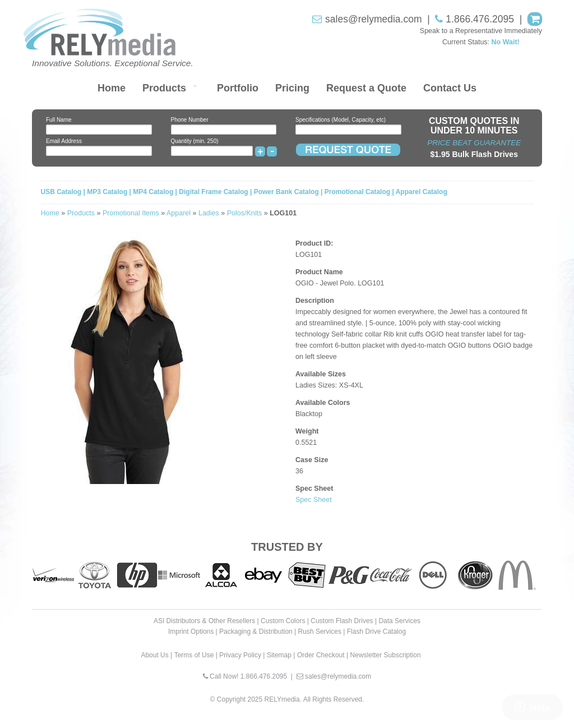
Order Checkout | (323, 655)
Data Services (399, 621)
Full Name (59, 120)
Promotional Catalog (357, 192)
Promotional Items (131, 213)
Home (112, 88)
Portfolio (238, 88)
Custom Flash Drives (342, 621)
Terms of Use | (196, 655)
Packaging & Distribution (256, 632)
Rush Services (320, 632)
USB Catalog (62, 192)
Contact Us (450, 88)
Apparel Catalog (422, 192)
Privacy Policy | (242, 655)
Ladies (209, 213)
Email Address (64, 141)
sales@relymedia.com (373, 19)
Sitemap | (281, 655)
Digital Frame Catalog (213, 192)
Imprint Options (191, 632)
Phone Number (190, 120)
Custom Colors (283, 621)
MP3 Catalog (107, 192)
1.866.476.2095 (480, 19)
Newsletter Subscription (386, 655)
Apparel (179, 213)
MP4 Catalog (153, 192)
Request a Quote (366, 88)
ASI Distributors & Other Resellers (204, 621)
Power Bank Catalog (286, 192)
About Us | (156, 655)
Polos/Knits (245, 213)
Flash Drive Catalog (376, 632)
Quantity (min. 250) (195, 141)
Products (164, 88)
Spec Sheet (314, 500)
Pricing (292, 88)
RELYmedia (282, 699)
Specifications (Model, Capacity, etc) (341, 120)
